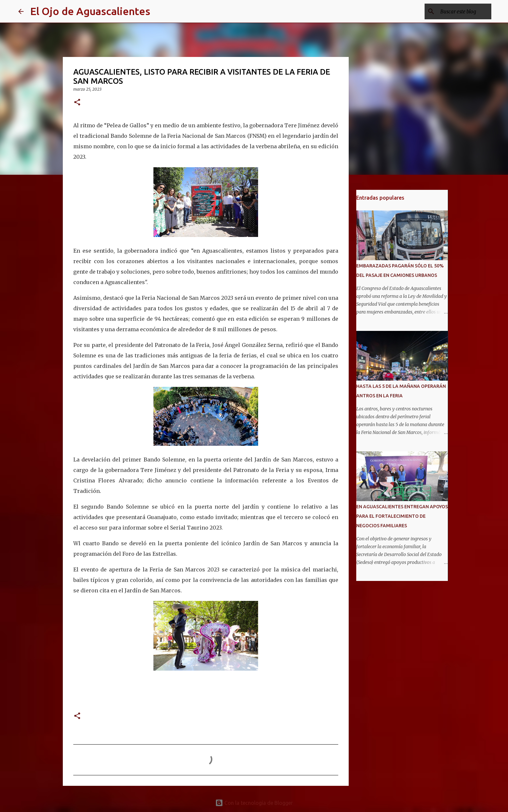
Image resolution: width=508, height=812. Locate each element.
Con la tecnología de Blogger (254, 803)
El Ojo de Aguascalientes (90, 11)
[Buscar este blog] (457, 11)
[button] (77, 103)
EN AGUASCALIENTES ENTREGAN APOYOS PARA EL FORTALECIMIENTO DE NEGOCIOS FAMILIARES (402, 516)
